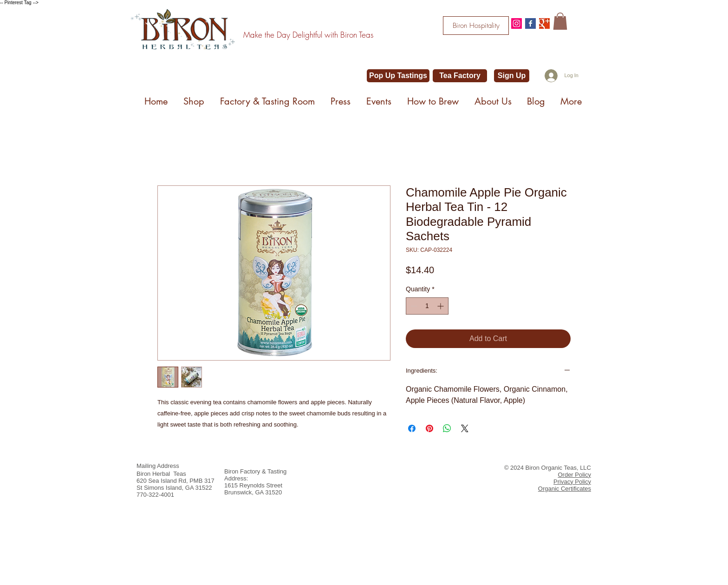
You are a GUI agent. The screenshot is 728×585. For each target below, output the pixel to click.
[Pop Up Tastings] (398, 76)
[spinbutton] (427, 306)
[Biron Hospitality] (476, 26)
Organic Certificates (565, 489)
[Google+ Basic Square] (544, 23)
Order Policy (574, 475)
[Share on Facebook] (412, 428)
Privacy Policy (572, 482)
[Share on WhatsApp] (447, 428)
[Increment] (441, 306)
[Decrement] (413, 306)
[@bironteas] (517, 23)
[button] (560, 21)
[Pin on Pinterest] (429, 428)
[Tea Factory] (460, 76)
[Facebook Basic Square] (530, 23)
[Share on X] (465, 428)
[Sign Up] (512, 76)
